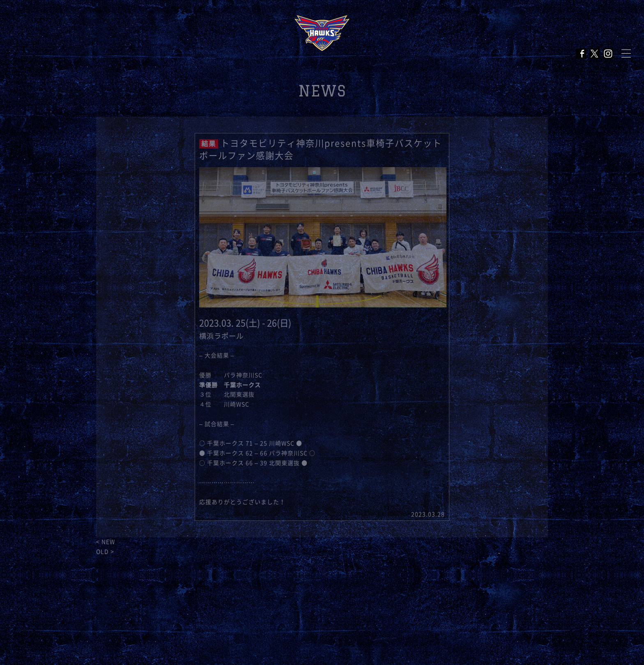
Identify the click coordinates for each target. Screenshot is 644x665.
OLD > (105, 552)
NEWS (322, 91)
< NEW (106, 542)
